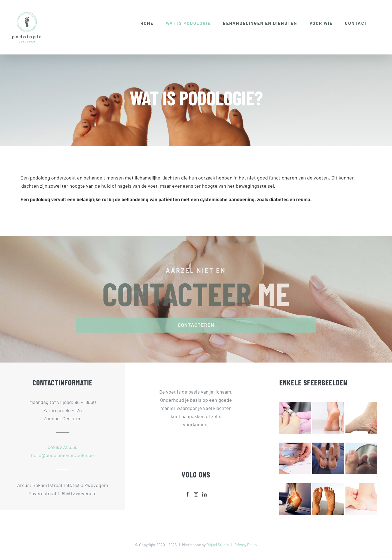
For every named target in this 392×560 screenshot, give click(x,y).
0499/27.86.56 (62, 447)
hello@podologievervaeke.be (62, 455)
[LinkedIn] (204, 494)
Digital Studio (218, 545)
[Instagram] (196, 494)
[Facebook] (188, 494)
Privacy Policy (246, 545)
